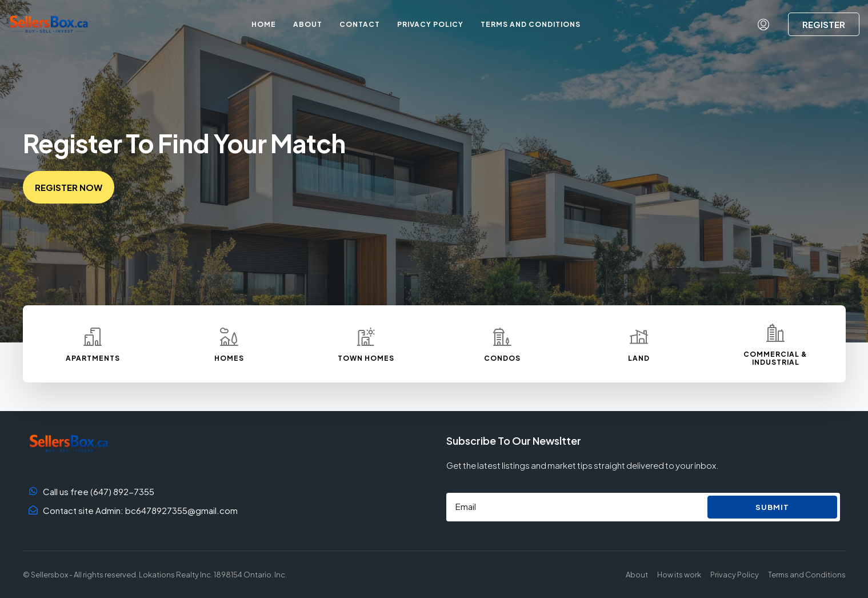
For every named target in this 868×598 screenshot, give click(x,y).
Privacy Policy (430, 24)
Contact (360, 24)
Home (264, 24)
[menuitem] (763, 25)
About (308, 24)
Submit (772, 507)
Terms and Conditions (531, 24)
